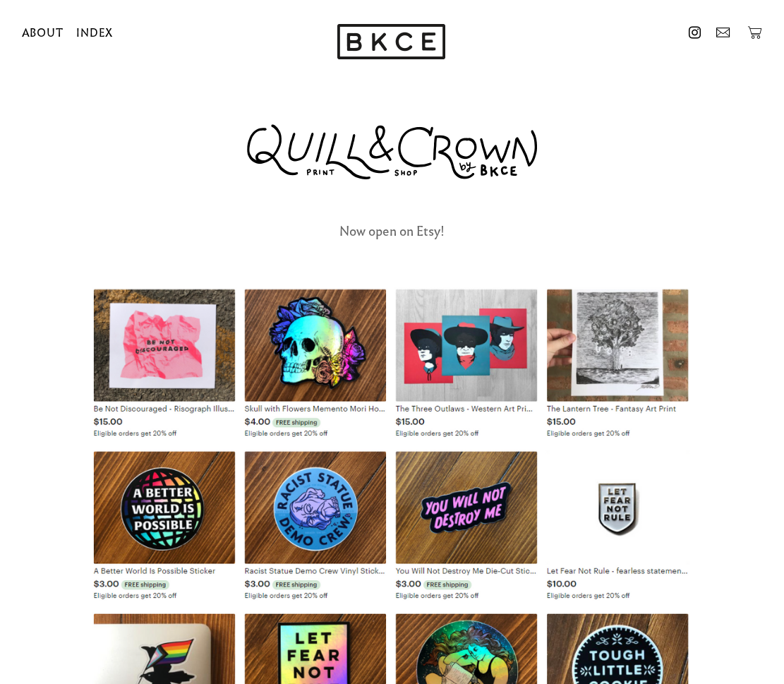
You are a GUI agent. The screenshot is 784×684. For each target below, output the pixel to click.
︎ (755, 33)
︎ (695, 33)
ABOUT (43, 33)
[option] (392, 43)
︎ (723, 33)
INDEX (95, 33)
